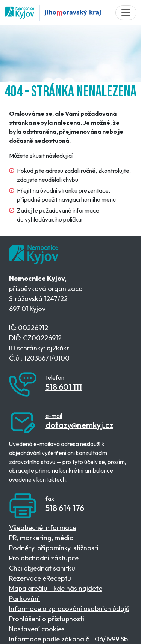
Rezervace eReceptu (40, 578)
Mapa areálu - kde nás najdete (56, 588)
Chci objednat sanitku (42, 568)
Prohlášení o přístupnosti (47, 619)
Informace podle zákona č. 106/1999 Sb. (69, 639)
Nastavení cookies (37, 629)
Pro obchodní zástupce (44, 558)
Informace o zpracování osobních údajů (69, 609)
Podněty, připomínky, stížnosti (54, 548)
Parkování (24, 598)
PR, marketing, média (41, 538)
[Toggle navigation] (126, 13)
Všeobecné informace (43, 528)
